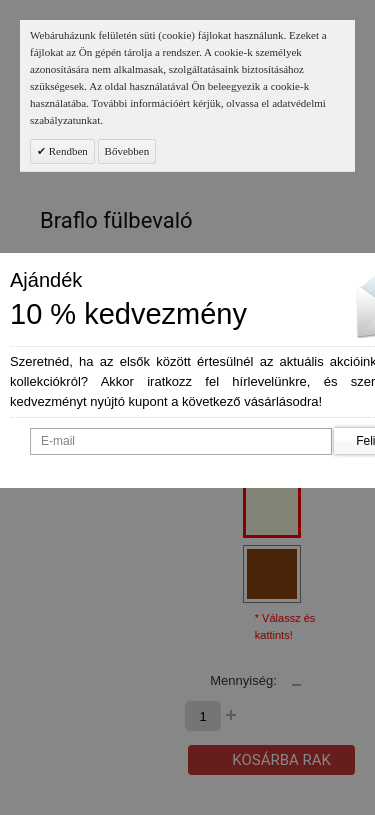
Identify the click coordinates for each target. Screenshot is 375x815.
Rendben (67, 151)
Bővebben (127, 151)
